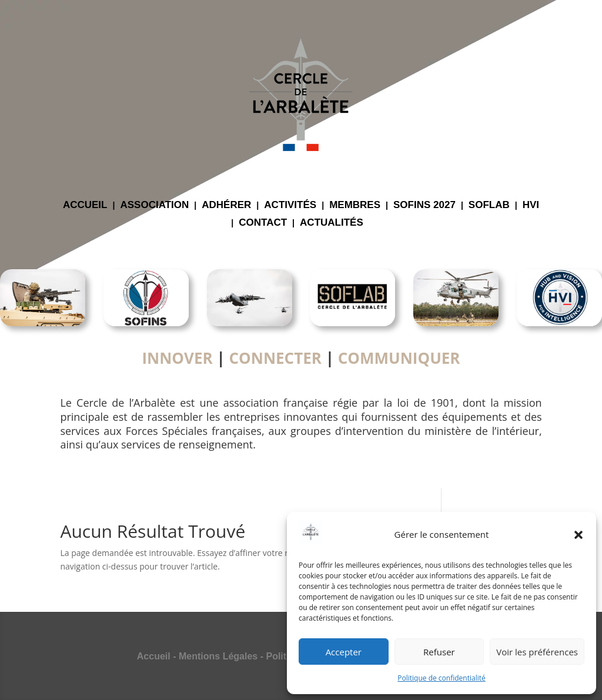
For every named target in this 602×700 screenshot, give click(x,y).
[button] (578, 535)
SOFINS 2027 (424, 206)
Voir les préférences (537, 652)
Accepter (344, 652)
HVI (531, 206)
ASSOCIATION (154, 206)
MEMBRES (355, 206)
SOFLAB (489, 206)
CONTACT (263, 223)
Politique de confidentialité (441, 678)
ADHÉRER (226, 206)
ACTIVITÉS (290, 206)
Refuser (439, 652)
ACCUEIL (85, 206)
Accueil (154, 656)
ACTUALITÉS (332, 223)
